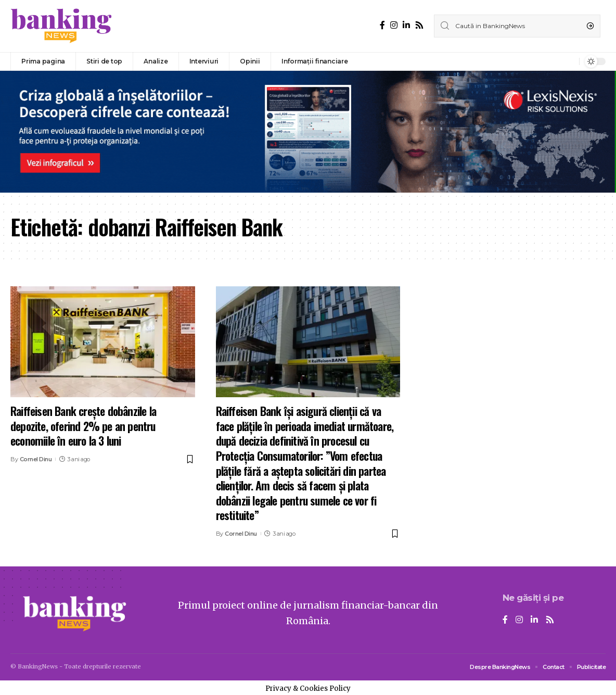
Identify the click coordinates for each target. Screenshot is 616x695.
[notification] (569, 61)
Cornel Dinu (36, 459)
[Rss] (419, 25)
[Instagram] (394, 25)
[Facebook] (382, 25)
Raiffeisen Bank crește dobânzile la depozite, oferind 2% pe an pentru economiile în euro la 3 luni (83, 426)
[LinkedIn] (406, 25)
